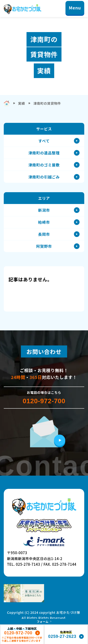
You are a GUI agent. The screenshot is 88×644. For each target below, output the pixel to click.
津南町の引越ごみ (44, 177)
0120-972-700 (44, 401)
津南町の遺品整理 (44, 153)
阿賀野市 (44, 246)
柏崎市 (44, 222)
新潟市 (44, 210)
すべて (44, 141)
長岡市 (44, 234)
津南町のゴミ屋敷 (44, 165)
